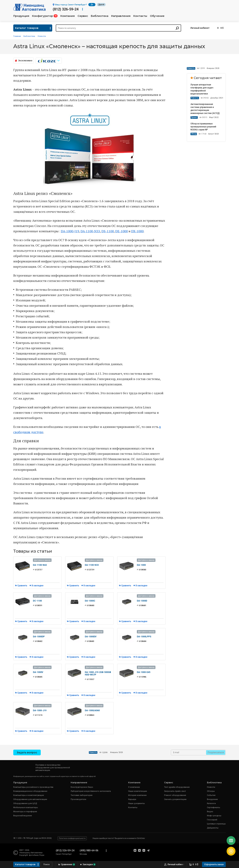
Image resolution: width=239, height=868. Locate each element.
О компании (134, 787)
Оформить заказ (214, 864)
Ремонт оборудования (175, 795)
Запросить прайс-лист (175, 791)
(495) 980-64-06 (89, 850)
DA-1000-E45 (144, 672)
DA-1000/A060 (92, 710)
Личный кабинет (200, 28)
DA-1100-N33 (90, 231)
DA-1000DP (39, 637)
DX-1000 (137, 231)
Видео (210, 812)
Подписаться (216, 752)
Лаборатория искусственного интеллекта (91, 791)
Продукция (21, 16)
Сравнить (22, 586)
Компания (68, 16)
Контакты (140, 16)
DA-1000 (141, 565)
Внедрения (212, 799)
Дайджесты (213, 828)
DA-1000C (90, 601)
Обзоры (211, 791)
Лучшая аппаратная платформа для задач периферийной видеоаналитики (202, 89)
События (211, 795)
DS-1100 (108, 231)
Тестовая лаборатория (82, 795)
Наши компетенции (138, 791)
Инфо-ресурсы (214, 816)
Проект (194, 117)
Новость (191, 68)
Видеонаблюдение (23, 816)
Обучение (157, 16)
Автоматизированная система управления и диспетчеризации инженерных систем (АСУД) (205, 109)
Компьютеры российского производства (33, 787)
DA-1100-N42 (40, 565)
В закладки (38, 586)
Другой (101, 5)
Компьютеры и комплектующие (29, 795)
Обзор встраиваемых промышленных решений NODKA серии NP (203, 127)
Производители (78, 799)
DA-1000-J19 (70, 231)
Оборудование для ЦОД (25, 803)
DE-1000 (122, 231)
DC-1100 (37, 601)
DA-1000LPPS (144, 637)
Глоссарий (212, 820)
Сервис (83, 16)
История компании (137, 795)
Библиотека (100, 16)
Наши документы (136, 803)
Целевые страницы (216, 824)
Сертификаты (214, 807)
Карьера (132, 799)
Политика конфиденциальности (72, 838)
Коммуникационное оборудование (30, 791)
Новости (42, 36)
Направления (121, 16)
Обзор (194, 134)
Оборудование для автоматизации (30, 799)
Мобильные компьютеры (26, 807)
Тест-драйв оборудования (177, 787)
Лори (42, 855)
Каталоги (211, 803)
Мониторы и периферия (25, 812)
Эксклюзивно (25, 61)
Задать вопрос (27, 752)
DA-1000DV (91, 637)
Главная (17, 36)
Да (92, 5)
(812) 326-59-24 (66, 9)
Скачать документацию (175, 799)
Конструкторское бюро (82, 787)
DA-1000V (38, 672)
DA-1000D (142, 601)
